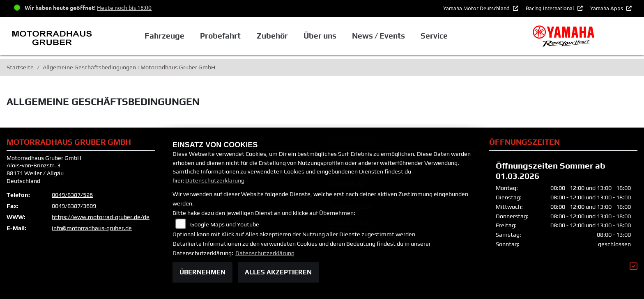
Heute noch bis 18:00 (124, 7)
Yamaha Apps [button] (607, 8)
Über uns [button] (320, 36)
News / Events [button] (378, 36)
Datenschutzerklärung (215, 180)
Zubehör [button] (272, 36)
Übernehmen (202, 272)
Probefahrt (220, 36)
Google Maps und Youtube (225, 224)
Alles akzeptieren (278, 272)
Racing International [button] (551, 8)
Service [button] (434, 36)
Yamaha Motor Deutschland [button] (477, 8)
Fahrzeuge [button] (164, 36)
